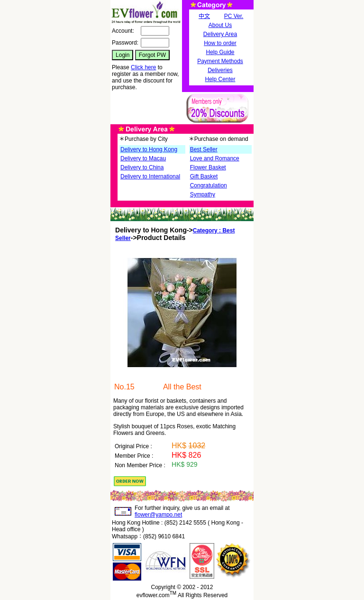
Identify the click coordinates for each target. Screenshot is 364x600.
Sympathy (203, 194)
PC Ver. (234, 16)
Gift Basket (204, 176)
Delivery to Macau (143, 158)
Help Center (220, 79)
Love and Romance (215, 158)
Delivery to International (150, 176)
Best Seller (204, 149)
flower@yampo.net (158, 515)
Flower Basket (208, 167)
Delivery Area (220, 34)
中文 (204, 16)
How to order (220, 43)
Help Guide (220, 52)
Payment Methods (220, 61)
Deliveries (220, 70)
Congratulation (209, 185)
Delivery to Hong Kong (149, 149)
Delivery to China (142, 167)
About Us (220, 25)
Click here (143, 67)
